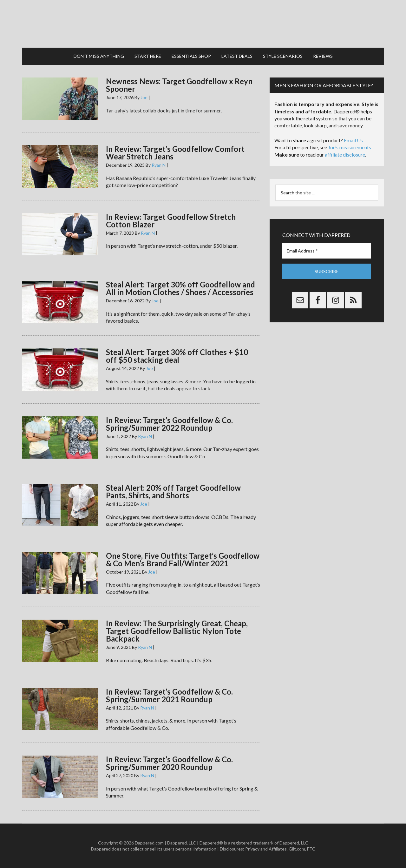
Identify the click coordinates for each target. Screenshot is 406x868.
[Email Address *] (327, 251)
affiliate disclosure (345, 155)
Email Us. (354, 140)
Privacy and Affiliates (266, 849)
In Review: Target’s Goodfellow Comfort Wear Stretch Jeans (175, 153)
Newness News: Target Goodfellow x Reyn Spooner (179, 85)
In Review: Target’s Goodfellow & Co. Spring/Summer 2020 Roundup (169, 763)
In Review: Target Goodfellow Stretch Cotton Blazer (171, 221)
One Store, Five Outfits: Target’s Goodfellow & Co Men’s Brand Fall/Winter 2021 (183, 559)
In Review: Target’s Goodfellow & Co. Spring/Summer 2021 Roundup (169, 695)
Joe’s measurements (350, 147)
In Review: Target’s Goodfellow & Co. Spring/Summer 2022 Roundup (169, 424)
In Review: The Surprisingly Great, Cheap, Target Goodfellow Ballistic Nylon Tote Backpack (177, 631)
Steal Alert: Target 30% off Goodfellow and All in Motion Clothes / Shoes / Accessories (180, 288)
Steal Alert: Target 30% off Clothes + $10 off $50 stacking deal (177, 356)
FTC (311, 849)
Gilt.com (297, 849)
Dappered (203, 24)
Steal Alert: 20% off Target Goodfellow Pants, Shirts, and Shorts (173, 491)
